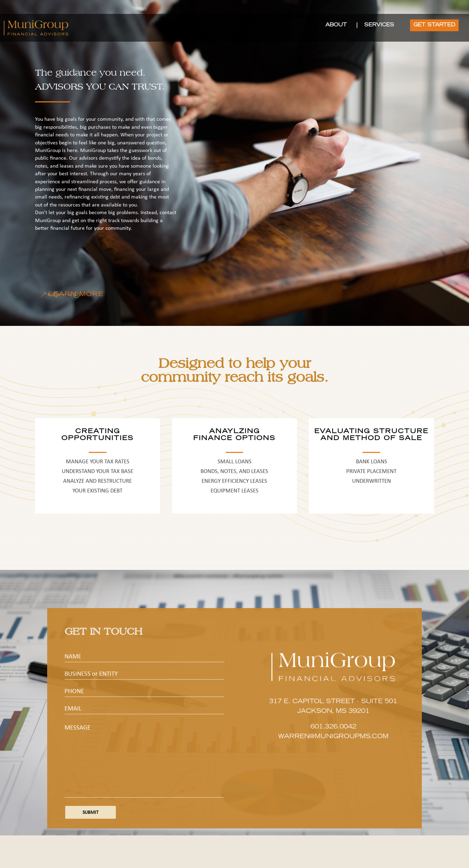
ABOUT (336, 25)
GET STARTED (434, 25)
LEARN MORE (76, 295)
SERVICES (379, 25)
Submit (91, 812)
